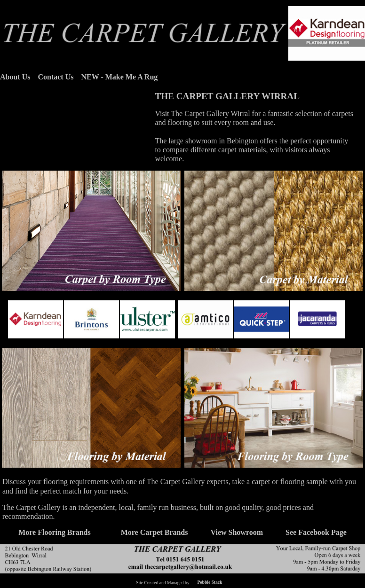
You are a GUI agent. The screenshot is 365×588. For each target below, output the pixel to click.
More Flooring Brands (54, 532)
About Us (15, 77)
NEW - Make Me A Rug (119, 77)
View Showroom (237, 532)
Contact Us (56, 77)
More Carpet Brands (155, 532)
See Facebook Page (316, 532)
